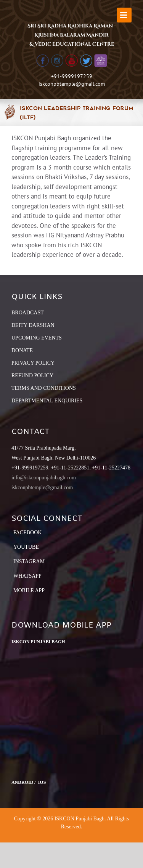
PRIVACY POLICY (33, 363)
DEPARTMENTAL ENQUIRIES (47, 401)
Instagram (29, 561)
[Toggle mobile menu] (124, 15)
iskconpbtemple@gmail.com (72, 84)
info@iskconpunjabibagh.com (44, 478)
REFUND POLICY (32, 376)
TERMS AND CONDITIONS (44, 388)
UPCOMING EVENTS (37, 338)
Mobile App (29, 590)
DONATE (22, 350)
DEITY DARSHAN (33, 325)
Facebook (27, 532)
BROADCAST (28, 313)
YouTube (26, 547)
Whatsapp (27, 576)
